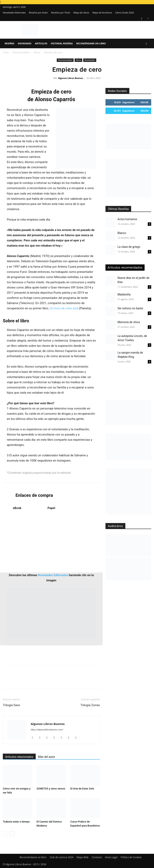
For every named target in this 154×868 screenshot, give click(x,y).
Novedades (25, 43)
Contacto (97, 857)
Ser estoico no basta (130, 308)
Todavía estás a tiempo (16, 822)
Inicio (6, 52)
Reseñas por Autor (38, 13)
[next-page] (12, 834)
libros (37, 52)
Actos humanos (127, 219)
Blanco (122, 233)
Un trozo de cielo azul (64, 308)
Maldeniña (124, 294)
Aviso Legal (111, 857)
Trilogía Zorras (90, 705)
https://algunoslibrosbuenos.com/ (47, 730)
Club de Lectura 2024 (62, 857)
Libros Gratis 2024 (125, 13)
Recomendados (21, 52)
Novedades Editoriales (14, 13)
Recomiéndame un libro (91, 43)
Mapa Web (83, 857)
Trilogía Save (11, 705)
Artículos (41, 43)
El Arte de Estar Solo (82, 789)
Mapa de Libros (81, 13)
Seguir (144, 102)
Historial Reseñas (62, 43)
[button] (146, 44)
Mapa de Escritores (102, 13)
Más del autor (47, 757)
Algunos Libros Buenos (71, 78)
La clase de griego (129, 247)
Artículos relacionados (19, 757)
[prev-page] (5, 834)
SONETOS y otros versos (51, 789)
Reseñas (9, 43)
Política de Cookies (131, 857)
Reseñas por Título (61, 13)
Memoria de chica (129, 322)
